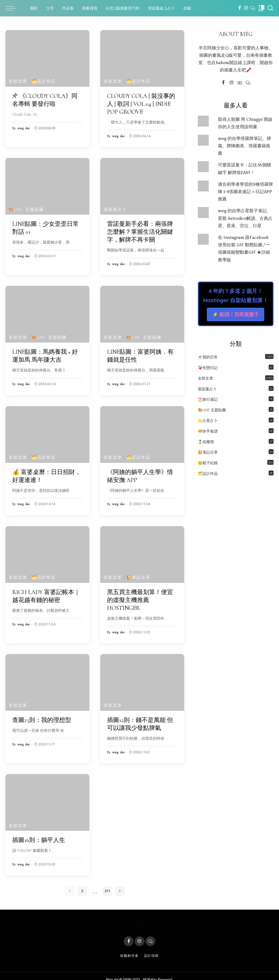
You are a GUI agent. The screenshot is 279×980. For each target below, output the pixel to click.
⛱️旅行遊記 (208, 399)
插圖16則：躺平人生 (39, 834)
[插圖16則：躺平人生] (47, 796)
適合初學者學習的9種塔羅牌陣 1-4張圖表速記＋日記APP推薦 (245, 192)
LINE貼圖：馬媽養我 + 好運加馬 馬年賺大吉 (45, 353)
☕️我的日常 (208, 357)
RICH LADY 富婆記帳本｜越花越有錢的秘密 (46, 592)
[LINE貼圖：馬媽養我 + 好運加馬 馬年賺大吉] (47, 312)
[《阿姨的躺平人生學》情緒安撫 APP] (142, 431)
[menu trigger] (14, 8)
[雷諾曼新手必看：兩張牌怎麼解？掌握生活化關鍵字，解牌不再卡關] (142, 185)
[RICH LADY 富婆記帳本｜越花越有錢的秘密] (47, 550)
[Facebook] (240, 8)
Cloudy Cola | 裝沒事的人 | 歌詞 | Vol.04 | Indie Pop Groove (141, 103)
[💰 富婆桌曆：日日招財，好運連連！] (47, 431)
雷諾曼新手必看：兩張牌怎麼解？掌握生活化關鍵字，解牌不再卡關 (140, 230)
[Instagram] (246, 8)
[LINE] (253, 8)
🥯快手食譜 (208, 431)
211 (107, 885)
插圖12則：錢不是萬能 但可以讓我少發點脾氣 (140, 718)
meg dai (24, 127)
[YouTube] (240, 83)
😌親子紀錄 (208, 463)
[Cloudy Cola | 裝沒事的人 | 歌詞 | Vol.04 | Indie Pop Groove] (142, 58)
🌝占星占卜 (208, 421)
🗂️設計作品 (44, 81)
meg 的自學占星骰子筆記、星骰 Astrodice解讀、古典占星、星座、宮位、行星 (245, 218)
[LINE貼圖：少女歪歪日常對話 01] (47, 185)
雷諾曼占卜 (115, 208)
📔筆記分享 (139, 573)
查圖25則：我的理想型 (42, 715)
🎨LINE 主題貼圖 (26, 208)
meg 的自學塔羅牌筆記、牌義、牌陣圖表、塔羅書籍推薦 (245, 146)
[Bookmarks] (261, 8)
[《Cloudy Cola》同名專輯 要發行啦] (47, 58)
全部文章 (18, 81)
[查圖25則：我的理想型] (47, 677)
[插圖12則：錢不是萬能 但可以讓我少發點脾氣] (142, 677)
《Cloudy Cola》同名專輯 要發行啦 (45, 100)
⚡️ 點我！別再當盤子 (236, 314)
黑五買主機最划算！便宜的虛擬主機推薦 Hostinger (140, 595)
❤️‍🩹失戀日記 (208, 368)
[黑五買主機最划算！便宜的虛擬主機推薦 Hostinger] (142, 550)
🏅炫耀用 (206, 442)
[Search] (270, 8)
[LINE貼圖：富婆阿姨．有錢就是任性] (142, 312)
